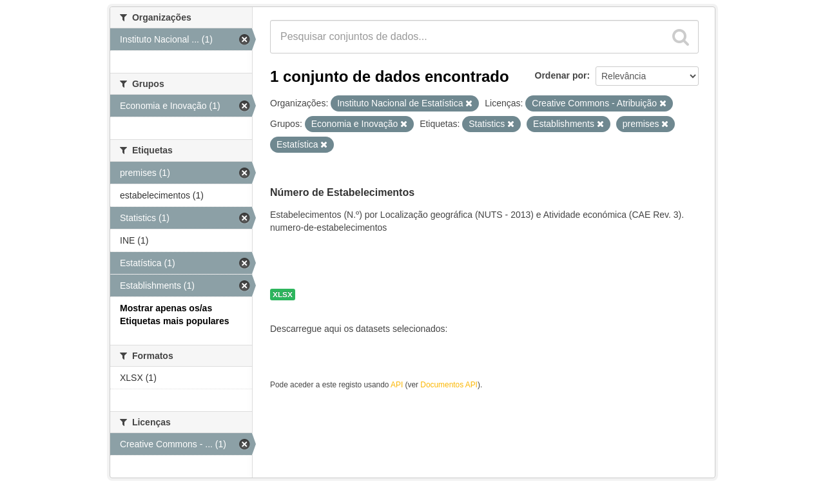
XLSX (283, 295)
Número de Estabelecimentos (342, 192)
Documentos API (449, 385)
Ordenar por (561, 75)
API (397, 385)
